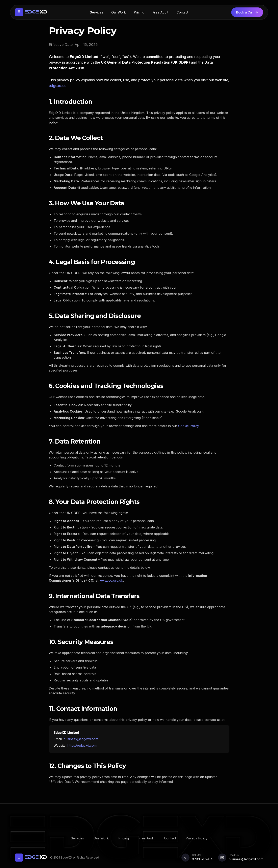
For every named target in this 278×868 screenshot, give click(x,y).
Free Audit (160, 12)
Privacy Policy (197, 838)
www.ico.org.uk (111, 580)
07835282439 (203, 859)
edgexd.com (59, 86)
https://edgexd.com (82, 745)
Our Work (119, 12)
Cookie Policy (188, 426)
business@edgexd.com (81, 739)
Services (97, 12)
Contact (182, 12)
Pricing (139, 12)
